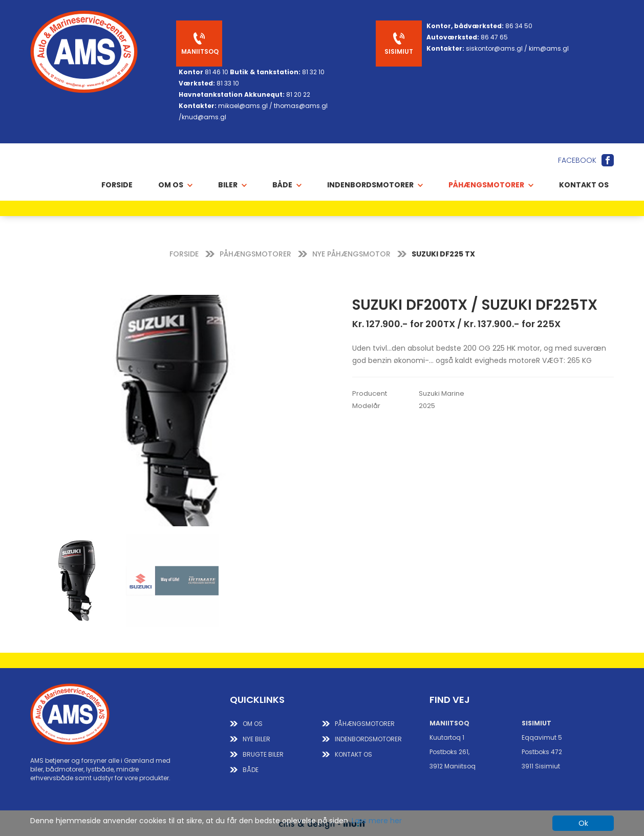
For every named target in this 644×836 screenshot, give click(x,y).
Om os (253, 724)
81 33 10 (228, 83)
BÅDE (251, 770)
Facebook (577, 160)
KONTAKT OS (353, 754)
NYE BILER (256, 739)
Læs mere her (377, 821)
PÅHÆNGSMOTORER (255, 254)
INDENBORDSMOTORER (368, 739)
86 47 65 (494, 37)
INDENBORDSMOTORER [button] (375, 185)
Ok (583, 823)
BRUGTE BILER (263, 754)
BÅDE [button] (287, 185)
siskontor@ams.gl (494, 48)
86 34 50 (519, 26)
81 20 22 (298, 94)
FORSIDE (184, 254)
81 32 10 (313, 72)
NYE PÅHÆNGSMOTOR (351, 254)
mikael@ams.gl (243, 106)
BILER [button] (232, 185)
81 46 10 (217, 72)
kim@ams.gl (549, 48)
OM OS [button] (175, 185)
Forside (117, 185)
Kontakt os (584, 185)
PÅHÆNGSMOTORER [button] (491, 185)
